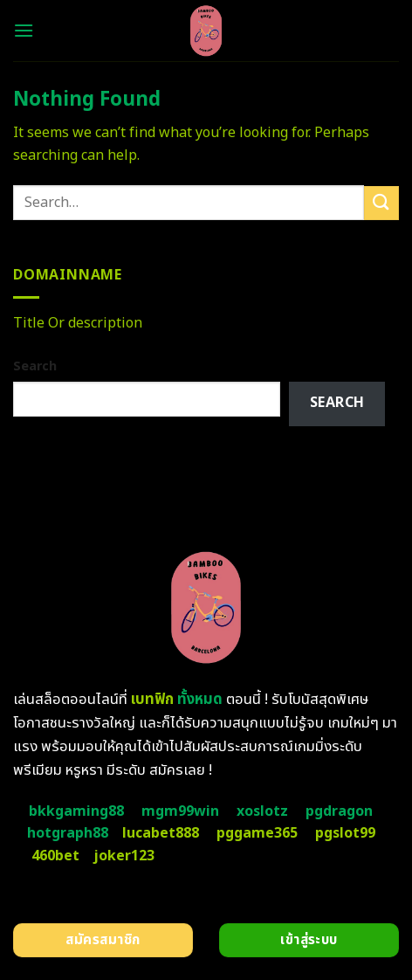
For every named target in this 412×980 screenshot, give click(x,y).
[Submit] (381, 203)
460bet (55, 856)
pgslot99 (345, 833)
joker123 (124, 856)
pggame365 (257, 833)
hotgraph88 (68, 833)
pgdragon (339, 811)
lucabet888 (161, 833)
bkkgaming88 (76, 811)
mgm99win (180, 811)
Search (35, 366)
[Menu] (24, 30)
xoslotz (262, 811)
